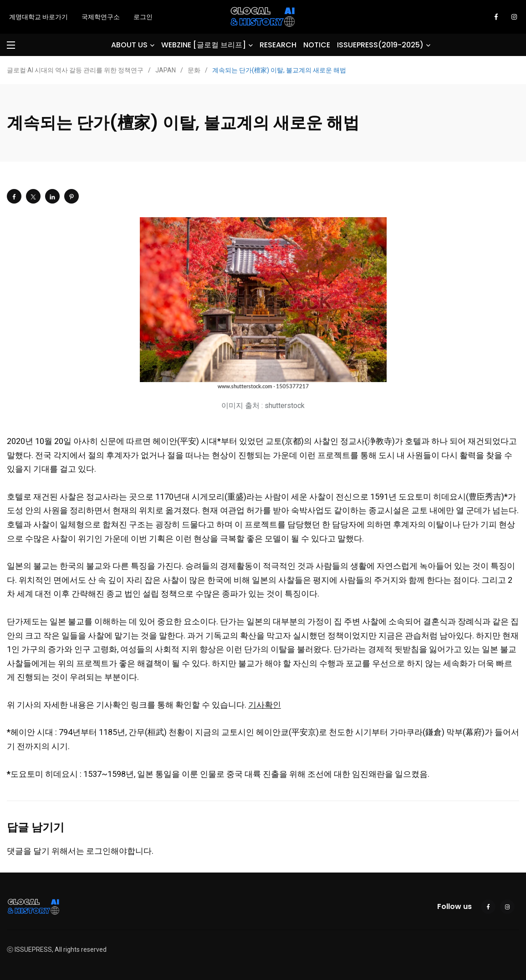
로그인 (143, 17)
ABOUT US (129, 45)
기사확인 (265, 705)
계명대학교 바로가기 (38, 17)
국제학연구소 (101, 17)
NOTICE (317, 45)
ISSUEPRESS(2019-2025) (380, 45)
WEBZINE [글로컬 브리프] (204, 45)
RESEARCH (278, 45)
